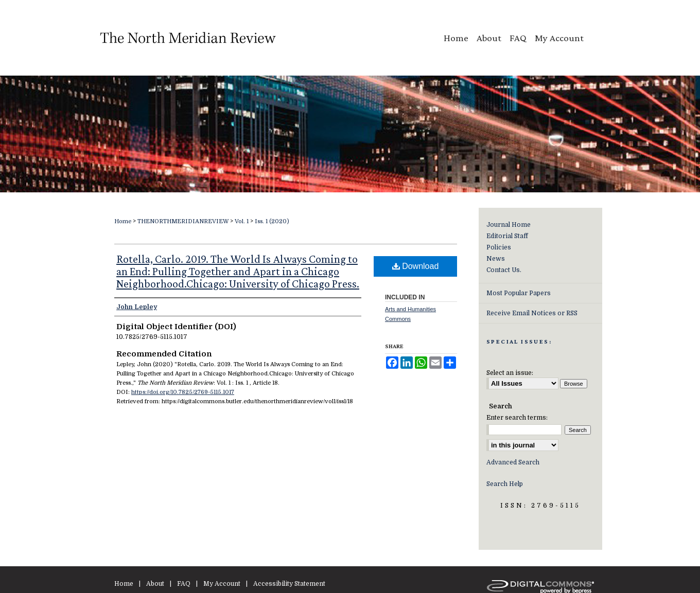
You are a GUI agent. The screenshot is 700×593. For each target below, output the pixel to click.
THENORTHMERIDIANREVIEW (183, 221)
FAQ (184, 584)
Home (123, 221)
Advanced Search (513, 462)
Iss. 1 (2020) (272, 221)
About (155, 584)
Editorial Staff (507, 236)
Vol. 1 (242, 221)
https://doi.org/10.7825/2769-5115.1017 (183, 392)
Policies (499, 247)
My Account (222, 584)
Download (416, 266)
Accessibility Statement (289, 584)
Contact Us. (504, 270)
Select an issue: (510, 373)
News (496, 259)
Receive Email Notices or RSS (532, 313)
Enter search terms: (517, 418)
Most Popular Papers (519, 293)
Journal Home (509, 225)
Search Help (505, 484)
